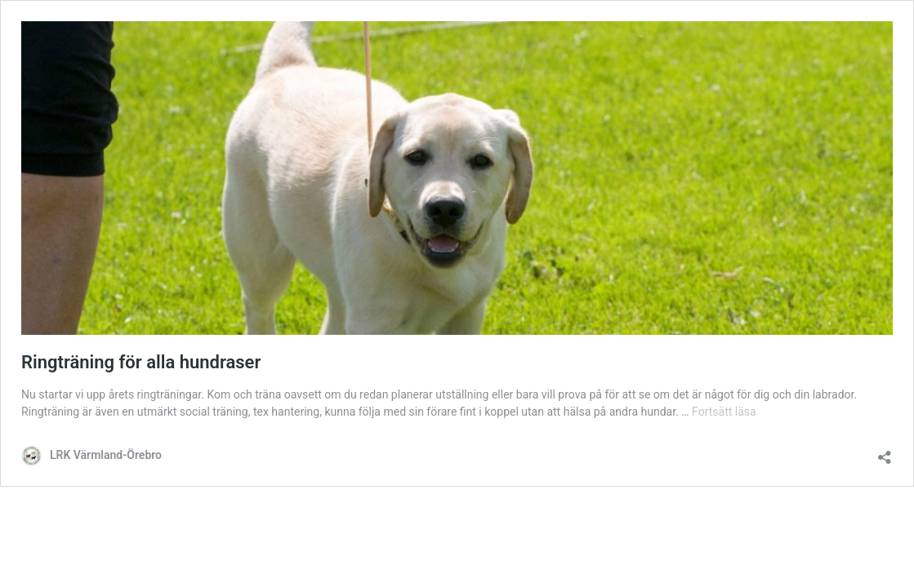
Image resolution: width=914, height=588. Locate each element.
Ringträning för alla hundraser (141, 362)
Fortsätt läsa (724, 412)
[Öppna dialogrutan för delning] (885, 452)
